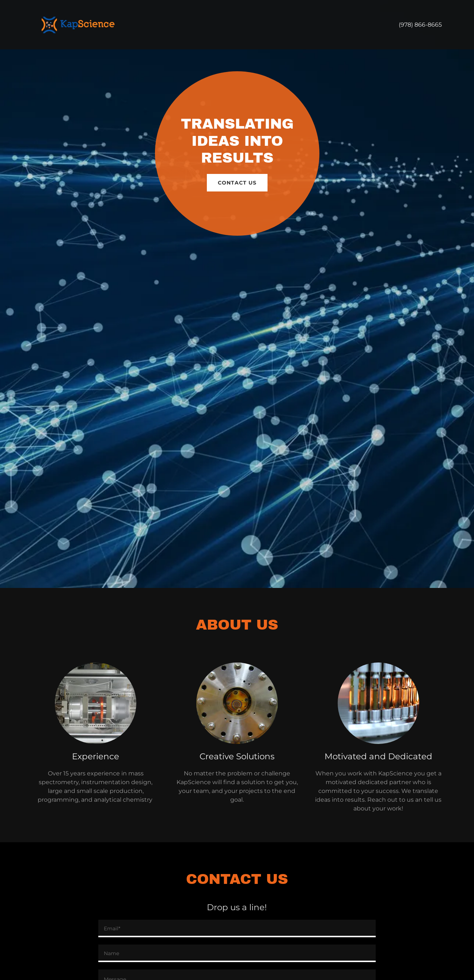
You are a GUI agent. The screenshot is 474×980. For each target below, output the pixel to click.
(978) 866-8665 (420, 25)
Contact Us (237, 183)
